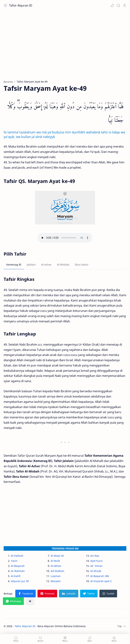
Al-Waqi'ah (57, 556)
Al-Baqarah (18, 566)
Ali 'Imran (96, 566)
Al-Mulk (55, 561)
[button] (112, 5)
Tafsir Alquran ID (21, 5)
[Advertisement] (65, 47)
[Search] (118, 5)
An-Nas (95, 556)
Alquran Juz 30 (20, 581)
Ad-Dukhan (57, 571)
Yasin (14, 561)
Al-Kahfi (16, 576)
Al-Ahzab (96, 571)
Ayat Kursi (96, 561)
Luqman (56, 576)
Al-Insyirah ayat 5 (101, 581)
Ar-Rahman (18, 571)
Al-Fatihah (17, 556)
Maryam (56, 581)
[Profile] (125, 5)
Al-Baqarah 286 (100, 576)
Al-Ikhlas (56, 566)
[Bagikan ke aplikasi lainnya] (30, 601)
